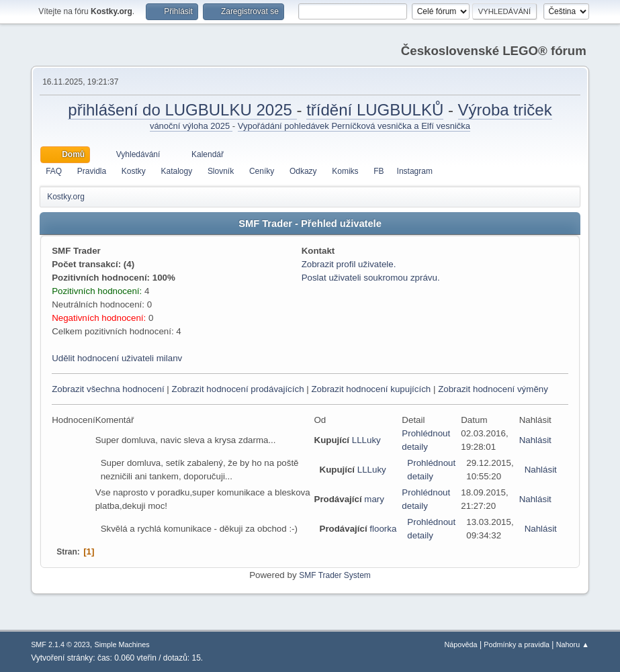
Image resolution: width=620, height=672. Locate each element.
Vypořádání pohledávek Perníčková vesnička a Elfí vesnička (354, 126)
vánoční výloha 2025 (191, 126)
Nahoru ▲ (573, 644)
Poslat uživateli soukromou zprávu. (371, 278)
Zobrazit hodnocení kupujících (371, 389)
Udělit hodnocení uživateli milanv (117, 358)
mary (374, 499)
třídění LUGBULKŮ (375, 110)
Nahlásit (535, 440)
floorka (383, 529)
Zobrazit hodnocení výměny (493, 389)
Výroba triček (505, 110)
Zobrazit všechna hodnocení (108, 389)
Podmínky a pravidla (517, 644)
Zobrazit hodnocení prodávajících (237, 389)
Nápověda (460, 644)
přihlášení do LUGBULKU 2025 (182, 110)
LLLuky (366, 440)
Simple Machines (122, 644)
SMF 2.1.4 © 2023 (60, 644)
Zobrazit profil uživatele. (349, 264)
